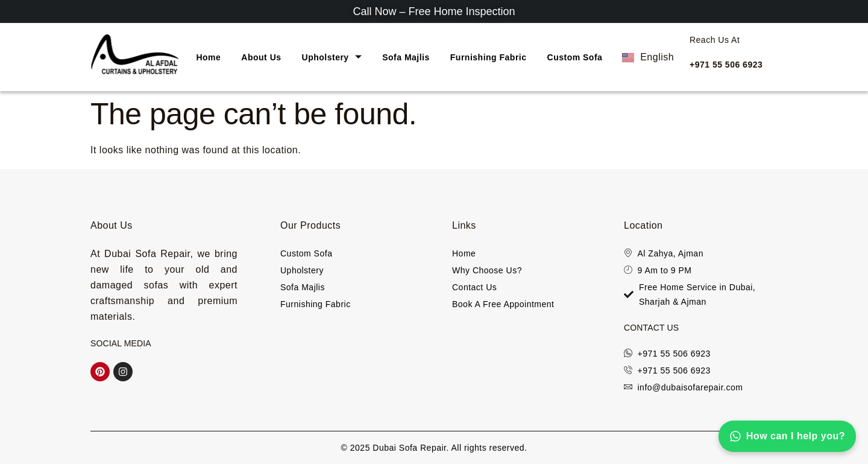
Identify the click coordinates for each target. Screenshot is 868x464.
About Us (261, 57)
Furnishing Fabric (489, 57)
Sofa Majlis (406, 57)
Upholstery (332, 57)
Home (208, 57)
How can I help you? (787, 436)
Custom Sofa (575, 57)
